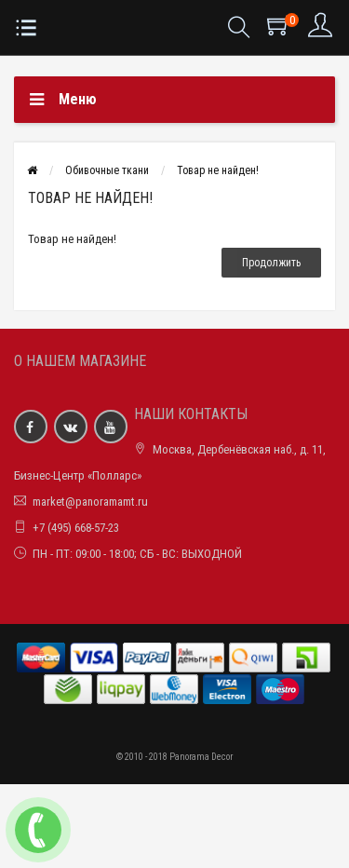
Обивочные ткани (107, 170)
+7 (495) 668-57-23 (76, 528)
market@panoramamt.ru (90, 502)
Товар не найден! (218, 170)
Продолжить (271, 263)
